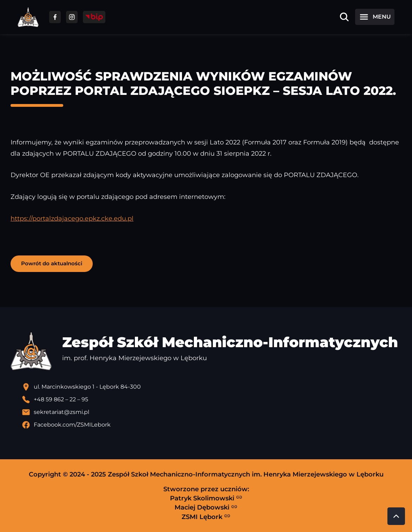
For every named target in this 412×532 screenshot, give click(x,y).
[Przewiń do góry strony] (396, 516)
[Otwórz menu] (375, 17)
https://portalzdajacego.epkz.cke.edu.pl (72, 218)
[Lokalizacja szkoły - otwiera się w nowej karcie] (212, 387)
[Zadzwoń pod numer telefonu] (212, 400)
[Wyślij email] (212, 412)
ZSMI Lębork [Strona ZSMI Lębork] (206, 517)
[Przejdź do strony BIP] (94, 17)
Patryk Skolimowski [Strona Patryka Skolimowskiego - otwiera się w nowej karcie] (206, 498)
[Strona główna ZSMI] (28, 17)
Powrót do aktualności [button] (52, 263)
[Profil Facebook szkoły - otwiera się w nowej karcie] (212, 425)
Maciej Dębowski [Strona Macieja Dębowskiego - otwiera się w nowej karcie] (206, 507)
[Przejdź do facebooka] (55, 17)
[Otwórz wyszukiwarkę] (344, 17)
